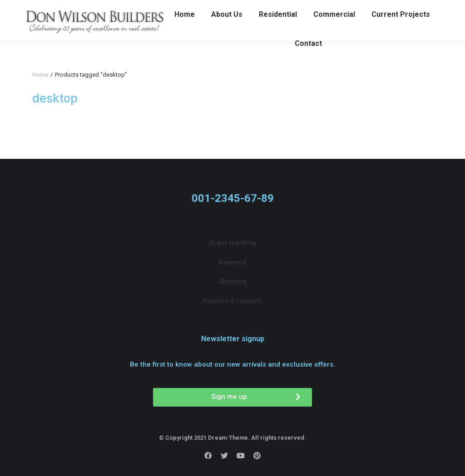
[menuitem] (185, 31)
